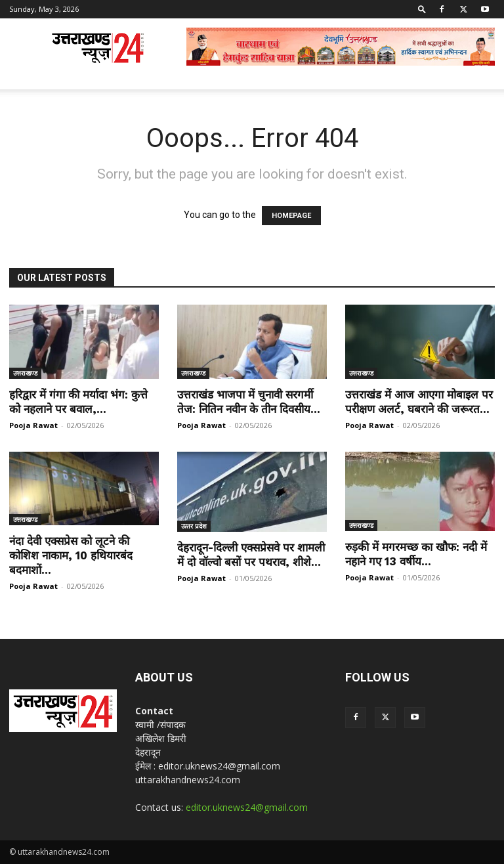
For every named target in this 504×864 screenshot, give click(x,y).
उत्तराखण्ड (25, 373)
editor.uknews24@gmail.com (247, 807)
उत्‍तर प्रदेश (194, 526)
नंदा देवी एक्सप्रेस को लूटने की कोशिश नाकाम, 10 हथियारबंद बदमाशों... (71, 555)
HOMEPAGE (291, 216)
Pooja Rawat (33, 425)
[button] (422, 9)
